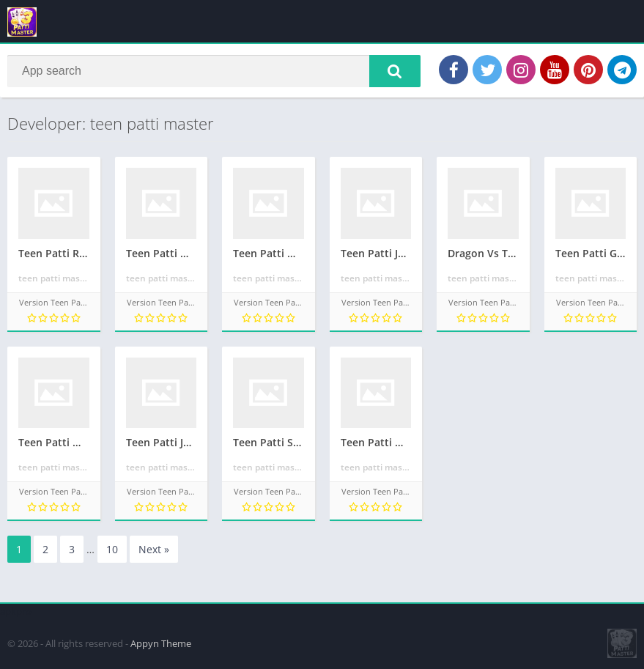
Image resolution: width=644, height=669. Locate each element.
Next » (154, 550)
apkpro (16, 611)
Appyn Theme (161, 643)
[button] (395, 71)
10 (112, 550)
